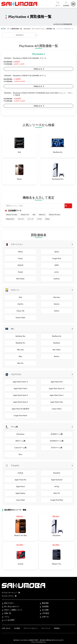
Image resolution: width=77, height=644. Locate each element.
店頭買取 (45, 607)
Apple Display (20, 493)
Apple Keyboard (57, 480)
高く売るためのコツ (12, 607)
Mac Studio (57, 350)
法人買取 (45, 610)
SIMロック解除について (13, 610)
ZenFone (57, 279)
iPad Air (57, 304)
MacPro (57, 356)
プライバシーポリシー (31, 628)
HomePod (57, 473)
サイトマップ (46, 628)
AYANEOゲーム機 (57, 441)
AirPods (20, 473)
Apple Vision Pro (20, 480)
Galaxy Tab (20, 311)
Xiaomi (20, 272)
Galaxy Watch (57, 409)
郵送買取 (45, 603)
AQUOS (20, 265)
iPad (34, 215)
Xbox (20, 454)
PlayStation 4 (20, 35)
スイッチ (30, 219)
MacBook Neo (20, 336)
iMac (20, 356)
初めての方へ (9, 603)
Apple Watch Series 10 (57, 389)
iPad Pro (20, 304)
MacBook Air (57, 336)
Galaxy (20, 258)
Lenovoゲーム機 (20, 448)
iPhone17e (42, 215)
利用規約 (57, 628)
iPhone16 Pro (10, 219)
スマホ (39, 219)
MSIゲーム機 (20, 441)
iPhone (47, 219)
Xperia (57, 252)
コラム (7, 617)
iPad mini (57, 297)
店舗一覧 (8, 613)
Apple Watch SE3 (57, 382)
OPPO (57, 265)
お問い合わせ (6, 628)
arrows (57, 272)
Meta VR (57, 493)
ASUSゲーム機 (57, 448)
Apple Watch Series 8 (20, 402)
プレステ (21, 219)
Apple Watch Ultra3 (20, 389)
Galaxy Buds (20, 500)
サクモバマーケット (11, 593)
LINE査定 (46, 613)
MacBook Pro (20, 343)
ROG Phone (20, 279)
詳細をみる (38, 69)
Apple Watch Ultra (57, 402)
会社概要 (17, 628)
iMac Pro (20, 363)
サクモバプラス (9, 596)
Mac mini (20, 350)
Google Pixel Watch (20, 416)
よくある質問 (9, 620)
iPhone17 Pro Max (12, 215)
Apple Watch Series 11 (20, 382)
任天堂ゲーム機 (57, 434)
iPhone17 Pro (25, 215)
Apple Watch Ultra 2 (57, 395)
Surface (57, 311)
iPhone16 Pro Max (54, 215)
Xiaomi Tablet (20, 318)
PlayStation (20, 434)
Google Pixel (57, 258)
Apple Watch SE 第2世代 (20, 409)
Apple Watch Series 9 (20, 395)
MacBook (57, 343)
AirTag (57, 486)
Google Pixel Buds (57, 500)
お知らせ (45, 617)
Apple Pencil (20, 486)
